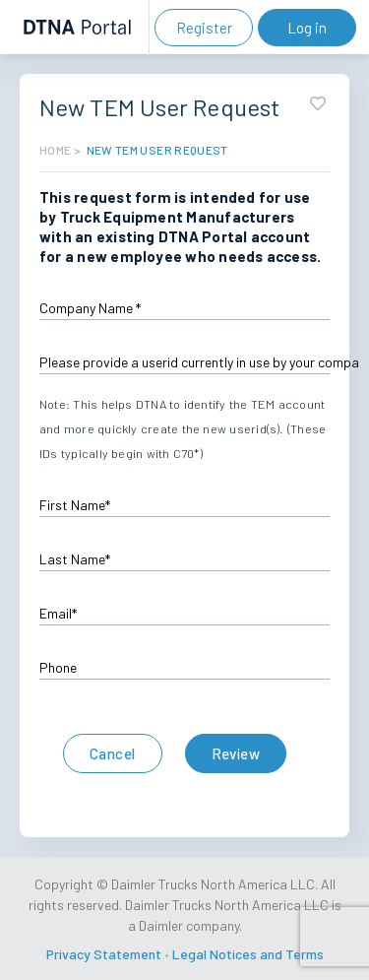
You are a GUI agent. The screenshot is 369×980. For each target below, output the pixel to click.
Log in (307, 28)
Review (236, 753)
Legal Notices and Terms (248, 954)
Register (204, 28)
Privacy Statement (104, 954)
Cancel (113, 753)
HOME (55, 150)
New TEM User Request (157, 150)
